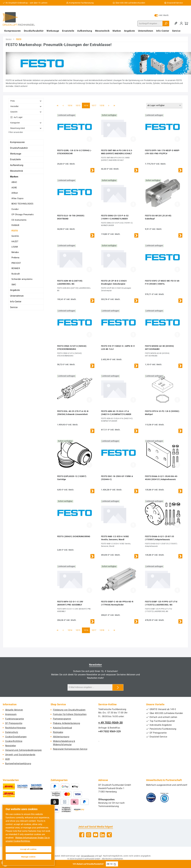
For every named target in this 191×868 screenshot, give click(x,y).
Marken (14, 177)
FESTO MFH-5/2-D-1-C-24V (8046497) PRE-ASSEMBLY (70, 603)
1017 (94, 105)
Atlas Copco (17, 198)
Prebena (15, 258)
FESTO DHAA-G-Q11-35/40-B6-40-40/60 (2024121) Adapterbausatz (161, 478)
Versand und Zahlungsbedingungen (23, 750)
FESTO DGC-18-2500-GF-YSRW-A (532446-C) (117, 478)
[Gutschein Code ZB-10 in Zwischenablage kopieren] (115, 864)
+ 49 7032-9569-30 (110, 722)
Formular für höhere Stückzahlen (70, 714)
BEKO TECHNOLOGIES (22, 204)
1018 (102, 105)
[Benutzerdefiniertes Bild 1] (151, 797)
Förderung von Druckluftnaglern (69, 710)
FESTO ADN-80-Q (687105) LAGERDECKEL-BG (70, 282)
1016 (86, 105)
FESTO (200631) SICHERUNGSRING (74, 536)
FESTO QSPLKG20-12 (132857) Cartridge (72, 478)
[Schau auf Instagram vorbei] (89, 835)
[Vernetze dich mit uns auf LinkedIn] (102, 835)
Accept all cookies (28, 849)
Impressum (11, 714)
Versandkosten (88, 856)
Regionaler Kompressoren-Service (70, 749)
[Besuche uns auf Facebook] (82, 835)
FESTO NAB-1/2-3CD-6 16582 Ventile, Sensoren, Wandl (115, 538)
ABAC (14, 182)
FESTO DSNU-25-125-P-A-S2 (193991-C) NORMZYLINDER (115, 217)
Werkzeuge (16, 154)
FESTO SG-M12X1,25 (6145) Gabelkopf (158, 217)
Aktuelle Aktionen (14, 710)
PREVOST (16, 263)
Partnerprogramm (62, 719)
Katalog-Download (63, 728)
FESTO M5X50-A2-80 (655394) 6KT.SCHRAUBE (159, 348)
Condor (15, 209)
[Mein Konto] (181, 23)
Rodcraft (16, 274)
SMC (14, 285)
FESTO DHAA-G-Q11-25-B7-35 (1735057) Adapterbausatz (159, 538)
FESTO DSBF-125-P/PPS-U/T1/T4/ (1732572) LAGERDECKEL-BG (161, 603)
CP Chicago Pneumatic (23, 214)
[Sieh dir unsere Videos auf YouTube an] (96, 835)
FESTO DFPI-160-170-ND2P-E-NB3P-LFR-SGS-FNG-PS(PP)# (162, 152)
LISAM (15, 247)
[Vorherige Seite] (63, 105)
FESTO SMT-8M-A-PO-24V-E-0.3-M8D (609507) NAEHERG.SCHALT (117, 152)
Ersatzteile (15, 159)
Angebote (15, 290)
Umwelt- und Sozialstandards (20, 755)
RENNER (16, 268)
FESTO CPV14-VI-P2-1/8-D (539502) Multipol (162, 413)
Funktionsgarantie (14, 719)
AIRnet (15, 193)
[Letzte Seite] (114, 105)
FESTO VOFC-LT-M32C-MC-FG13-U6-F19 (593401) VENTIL (162, 282)
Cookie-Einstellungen (16, 737)
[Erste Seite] (58, 105)
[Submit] (118, 687)
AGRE (14, 188)
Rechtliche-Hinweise (15, 728)
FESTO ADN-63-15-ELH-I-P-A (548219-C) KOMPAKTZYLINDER (116, 413)
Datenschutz (12, 732)
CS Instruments (19, 220)
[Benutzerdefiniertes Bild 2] (165, 797)
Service (14, 307)
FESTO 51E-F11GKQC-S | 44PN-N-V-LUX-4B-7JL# (118, 348)
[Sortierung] (164, 106)
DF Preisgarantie (14, 723)
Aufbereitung (17, 165)
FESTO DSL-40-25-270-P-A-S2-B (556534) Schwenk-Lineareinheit (73, 413)
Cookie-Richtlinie (14, 741)
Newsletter (11, 746)
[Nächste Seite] (109, 105)
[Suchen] (166, 24)
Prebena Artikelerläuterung (67, 723)
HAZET (15, 241)
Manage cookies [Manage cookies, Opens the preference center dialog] (28, 857)
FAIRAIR (15, 225)
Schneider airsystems (22, 279)
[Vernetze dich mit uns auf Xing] (109, 835)
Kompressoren (17, 142)
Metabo (15, 252)
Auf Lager (18, 117)
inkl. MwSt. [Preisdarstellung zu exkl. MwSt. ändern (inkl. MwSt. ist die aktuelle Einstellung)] (162, 15)
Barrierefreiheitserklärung (18, 764)
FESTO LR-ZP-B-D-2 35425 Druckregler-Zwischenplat (114, 282)
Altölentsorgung (61, 737)
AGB (7, 759)
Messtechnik (16, 171)
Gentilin (15, 236)
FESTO (15, 231)
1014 (70, 105)
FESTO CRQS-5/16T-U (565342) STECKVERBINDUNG (72, 348)
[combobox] (150, 24)
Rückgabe (58, 732)
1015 (78, 105)
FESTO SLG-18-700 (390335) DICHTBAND (71, 217)
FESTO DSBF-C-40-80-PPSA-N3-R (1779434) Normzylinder (117, 603)
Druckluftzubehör (19, 148)
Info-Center (16, 302)
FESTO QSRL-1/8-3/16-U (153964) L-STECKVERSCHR (75, 152)
